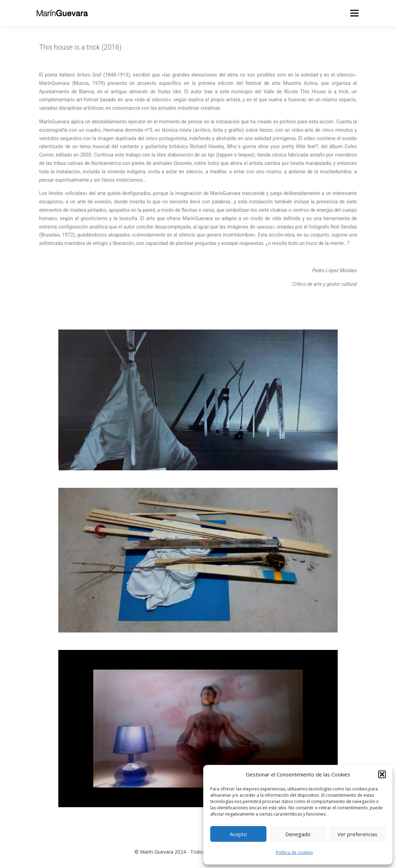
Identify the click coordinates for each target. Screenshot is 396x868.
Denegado (298, 834)
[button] (382, 774)
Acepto (238, 834)
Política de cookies (294, 852)
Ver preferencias (357, 834)
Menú (354, 13)
